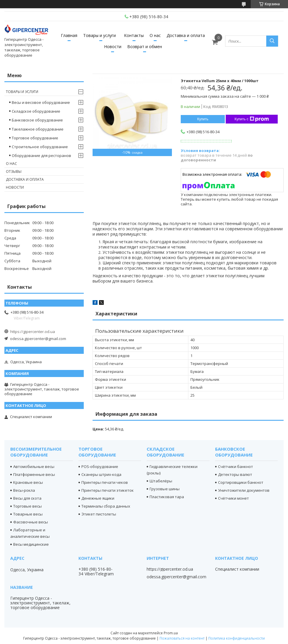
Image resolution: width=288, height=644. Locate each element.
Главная (69, 35)
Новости (113, 47)
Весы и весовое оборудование (41, 102)
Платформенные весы (34, 474)
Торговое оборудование (35, 138)
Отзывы (14, 171)
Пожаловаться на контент (182, 638)
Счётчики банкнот (236, 466)
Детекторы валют (235, 474)
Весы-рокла (24, 490)
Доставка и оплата (186, 35)
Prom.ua (171, 633)
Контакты (134, 35)
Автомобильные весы (34, 466)
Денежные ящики (98, 498)
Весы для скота (27, 498)
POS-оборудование (100, 466)
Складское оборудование (36, 111)
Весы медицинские (31, 544)
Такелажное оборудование (38, 129)
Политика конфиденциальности (237, 638)
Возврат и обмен (145, 47)
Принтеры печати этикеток (108, 490)
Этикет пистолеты (99, 514)
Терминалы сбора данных (106, 506)
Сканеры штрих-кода (101, 474)
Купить (203, 119)
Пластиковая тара (167, 497)
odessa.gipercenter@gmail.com (38, 339)
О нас (155, 35)
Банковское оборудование (37, 120)
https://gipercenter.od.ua (33, 332)
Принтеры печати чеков (105, 482)
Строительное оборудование (40, 147)
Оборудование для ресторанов (41, 155)
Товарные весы (28, 514)
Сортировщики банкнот (241, 482)
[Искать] (272, 41)
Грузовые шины (165, 489)
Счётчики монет (233, 498)
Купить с (252, 119)
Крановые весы (28, 482)
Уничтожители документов (244, 490)
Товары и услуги (99, 35)
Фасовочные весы (31, 522)
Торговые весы (27, 506)
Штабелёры (161, 481)
